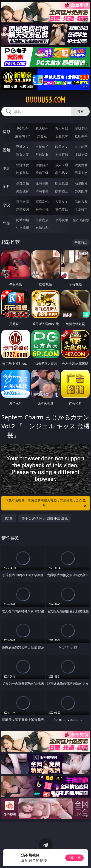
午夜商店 (42, 220)
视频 (6, 150)
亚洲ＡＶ (23, 147)
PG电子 (23, 128)
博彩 (6, 132)
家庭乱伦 (42, 202)
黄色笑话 (62, 209)
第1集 (9, 518)
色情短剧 (42, 228)
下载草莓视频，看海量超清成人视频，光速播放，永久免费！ (46, 503)
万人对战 (62, 128)
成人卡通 (62, 165)
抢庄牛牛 (81, 136)
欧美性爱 (81, 165)
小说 (6, 205)
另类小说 (42, 209)
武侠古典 (81, 202)
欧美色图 (62, 183)
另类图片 (81, 191)
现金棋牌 (62, 136)
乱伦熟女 (62, 173)
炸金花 (42, 136)
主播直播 (62, 154)
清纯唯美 (42, 191)
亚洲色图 (42, 183)
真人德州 (42, 128)
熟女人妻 (23, 154)
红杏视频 (23, 228)
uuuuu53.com (45, 100)
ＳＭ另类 (81, 154)
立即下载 (74, 858)
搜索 (80, 111)
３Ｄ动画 (81, 147)
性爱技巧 (81, 209)
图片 (6, 187)
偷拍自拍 (42, 165)
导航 (6, 223)
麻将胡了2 (23, 136)
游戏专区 (81, 128)
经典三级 (42, 173)
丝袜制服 (42, 154)
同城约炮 (23, 220)
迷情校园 (23, 209)
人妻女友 (62, 202)
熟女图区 (62, 191)
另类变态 (81, 173)
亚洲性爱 (23, 165)
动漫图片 (81, 183)
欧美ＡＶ (62, 147)
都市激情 (23, 202)
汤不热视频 (81, 220)
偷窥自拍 (23, 183)
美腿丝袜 (23, 191)
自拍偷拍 (42, 147)
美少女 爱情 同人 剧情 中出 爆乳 (45, 518)
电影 (6, 168)
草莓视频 (62, 220)
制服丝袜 (23, 173)
